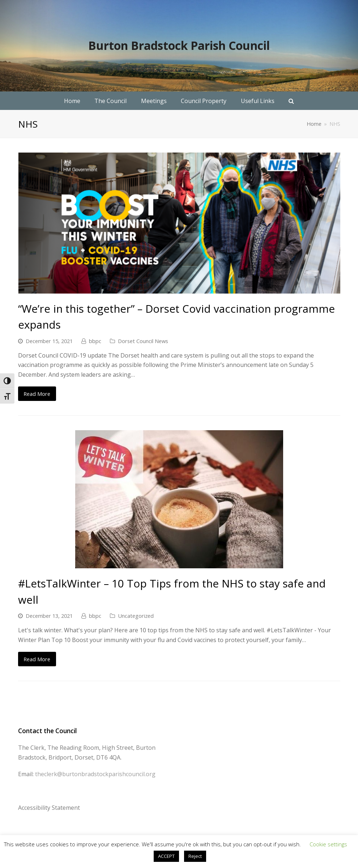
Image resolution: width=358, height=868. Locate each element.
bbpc (95, 341)
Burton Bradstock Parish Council (179, 45)
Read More (37, 394)
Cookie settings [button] (328, 844)
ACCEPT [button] (166, 856)
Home (314, 124)
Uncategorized (136, 616)
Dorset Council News (143, 341)
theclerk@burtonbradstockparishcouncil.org (95, 774)
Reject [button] (195, 856)
